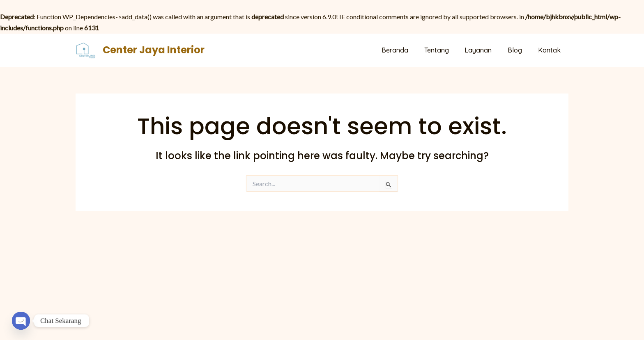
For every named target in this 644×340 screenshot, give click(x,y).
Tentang (446, 50)
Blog (519, 50)
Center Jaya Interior (154, 50)
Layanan (485, 50)
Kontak (551, 50)
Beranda (407, 50)
